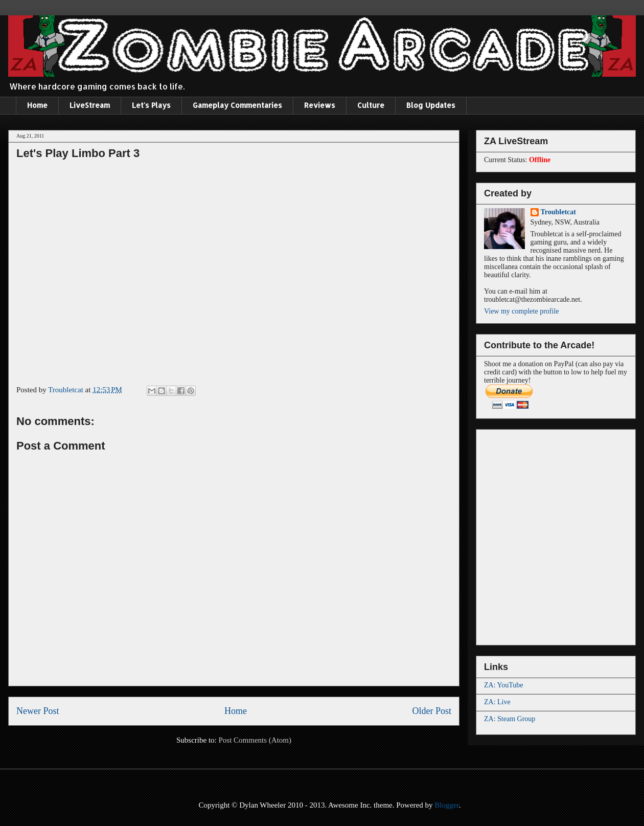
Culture (371, 105)
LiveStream (90, 105)
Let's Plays (151, 105)
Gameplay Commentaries (237, 105)
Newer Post (38, 711)
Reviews (320, 105)
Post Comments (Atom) (255, 740)
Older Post (432, 711)
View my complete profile (522, 311)
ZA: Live (497, 702)
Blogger (447, 805)
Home (37, 105)
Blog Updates (431, 105)
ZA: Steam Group (510, 719)
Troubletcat (558, 212)
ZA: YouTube (504, 685)
